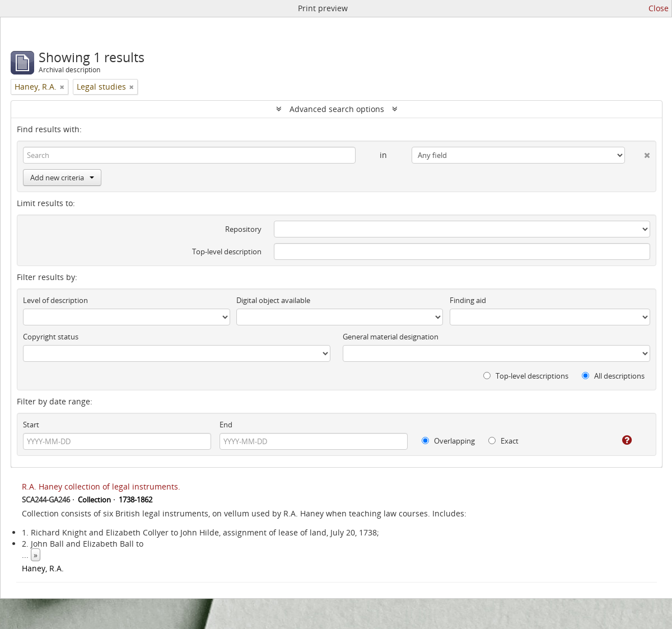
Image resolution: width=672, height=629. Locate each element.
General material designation (391, 337)
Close (659, 8)
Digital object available (273, 300)
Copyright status (51, 337)
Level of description (55, 300)
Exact (503, 441)
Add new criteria (62, 178)
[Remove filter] (62, 87)
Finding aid (468, 300)
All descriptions (613, 376)
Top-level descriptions (526, 376)
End (226, 425)
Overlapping (448, 441)
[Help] (619, 440)
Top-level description (227, 251)
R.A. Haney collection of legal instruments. (101, 486)
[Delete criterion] (638, 153)
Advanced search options (337, 109)
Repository (243, 229)
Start (31, 425)
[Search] (189, 155)
